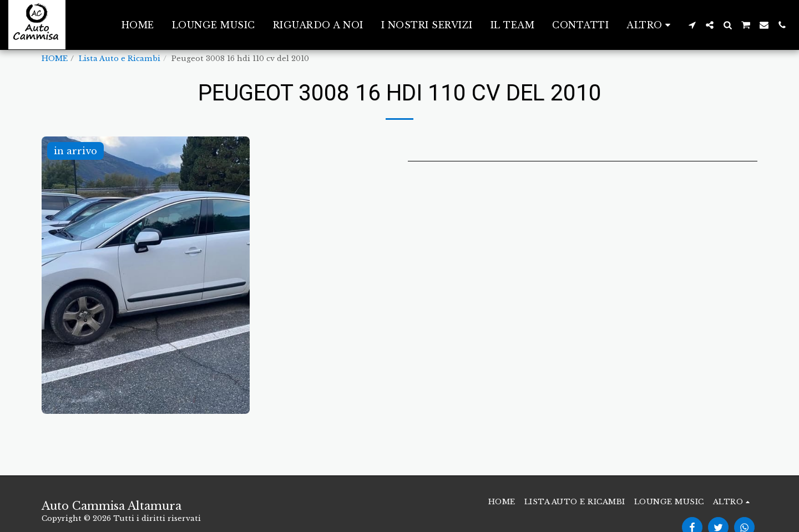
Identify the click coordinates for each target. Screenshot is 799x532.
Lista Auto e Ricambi (120, 59)
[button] (692, 25)
